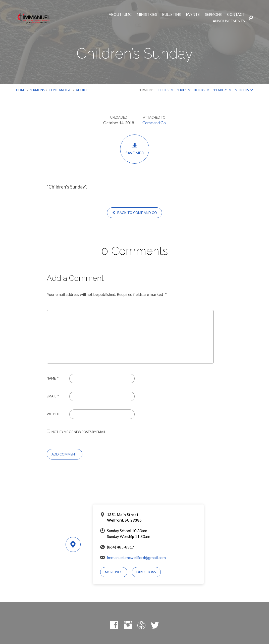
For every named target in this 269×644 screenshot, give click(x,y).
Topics (165, 90)
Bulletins (172, 15)
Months (244, 90)
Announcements (229, 21)
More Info (114, 572)
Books (201, 90)
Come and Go (60, 90)
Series (184, 90)
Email (53, 396)
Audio (81, 90)
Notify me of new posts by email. (79, 432)
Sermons (213, 15)
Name (53, 378)
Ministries (147, 15)
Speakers (222, 90)
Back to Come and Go (134, 213)
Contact (236, 15)
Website (53, 414)
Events (193, 15)
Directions (146, 572)
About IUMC (120, 15)
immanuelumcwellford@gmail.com (136, 558)
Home (21, 90)
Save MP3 (135, 149)
